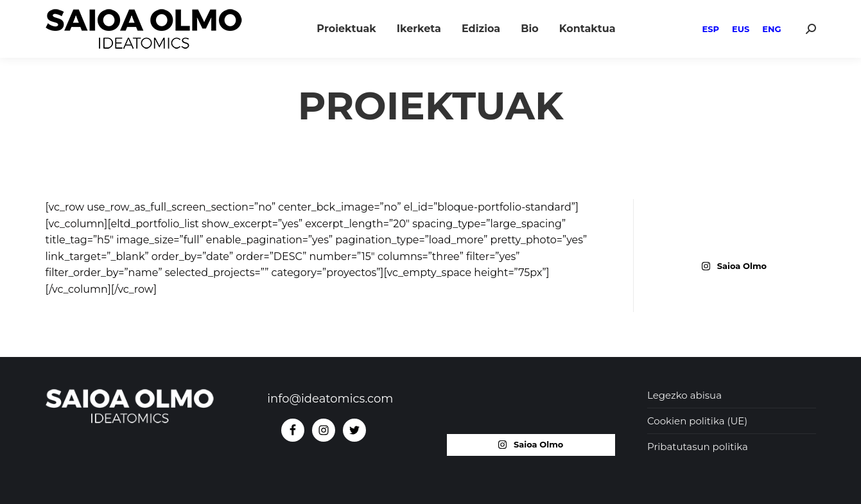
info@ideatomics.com (330, 399)
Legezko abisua (684, 395)
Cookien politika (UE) (697, 421)
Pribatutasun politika (698, 447)
